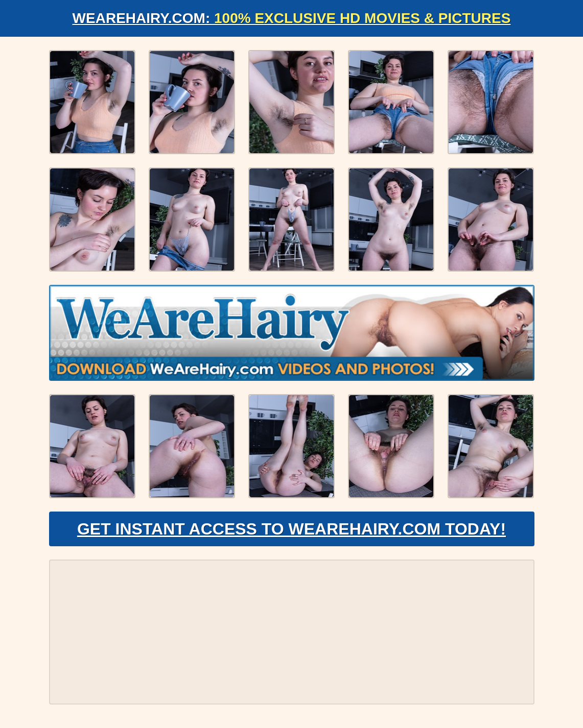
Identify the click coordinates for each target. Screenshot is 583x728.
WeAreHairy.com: (292, 18)
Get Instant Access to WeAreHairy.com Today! (291, 529)
